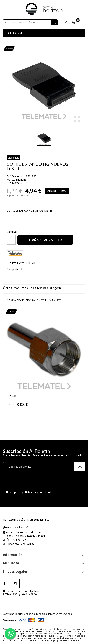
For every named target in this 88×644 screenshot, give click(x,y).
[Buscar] (30, 22)
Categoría (14, 33)
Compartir (22, 269)
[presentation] (34, 482)
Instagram (15, 584)
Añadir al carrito (47, 240)
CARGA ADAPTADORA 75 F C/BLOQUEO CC (34, 300)
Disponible (13, 158)
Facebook (4, 584)
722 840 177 (18, 540)
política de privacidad (37, 492)
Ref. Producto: (15, 263)
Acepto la (30, 492)
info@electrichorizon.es (20, 544)
